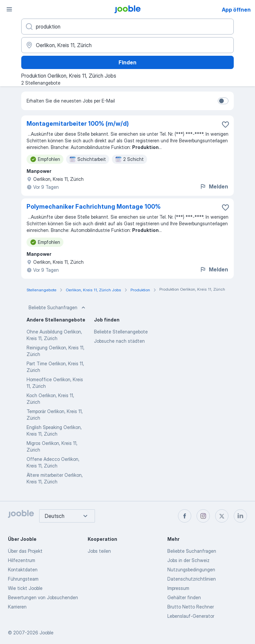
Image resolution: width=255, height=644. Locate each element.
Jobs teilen (99, 551)
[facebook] (185, 516)
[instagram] (203, 516)
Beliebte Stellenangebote (121, 332)
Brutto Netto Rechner (191, 607)
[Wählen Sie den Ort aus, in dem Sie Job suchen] (127, 45)
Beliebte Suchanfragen (58, 308)
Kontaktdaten (23, 570)
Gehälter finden (184, 597)
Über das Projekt (25, 551)
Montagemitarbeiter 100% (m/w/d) (78, 124)
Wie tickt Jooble (25, 588)
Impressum (178, 588)
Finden (127, 62)
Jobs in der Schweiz (188, 560)
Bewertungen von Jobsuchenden (43, 597)
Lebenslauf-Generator (191, 616)
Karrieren (17, 607)
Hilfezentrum (22, 560)
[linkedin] (240, 516)
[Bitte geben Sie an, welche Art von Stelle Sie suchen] (127, 27)
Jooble (46, 633)
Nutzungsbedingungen (191, 570)
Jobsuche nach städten (119, 341)
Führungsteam (23, 579)
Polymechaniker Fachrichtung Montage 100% (94, 207)
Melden (214, 186)
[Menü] (9, 9)
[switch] (223, 101)
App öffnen (236, 10)
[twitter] (222, 516)
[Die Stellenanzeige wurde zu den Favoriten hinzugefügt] (225, 124)
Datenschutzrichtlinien (192, 579)
